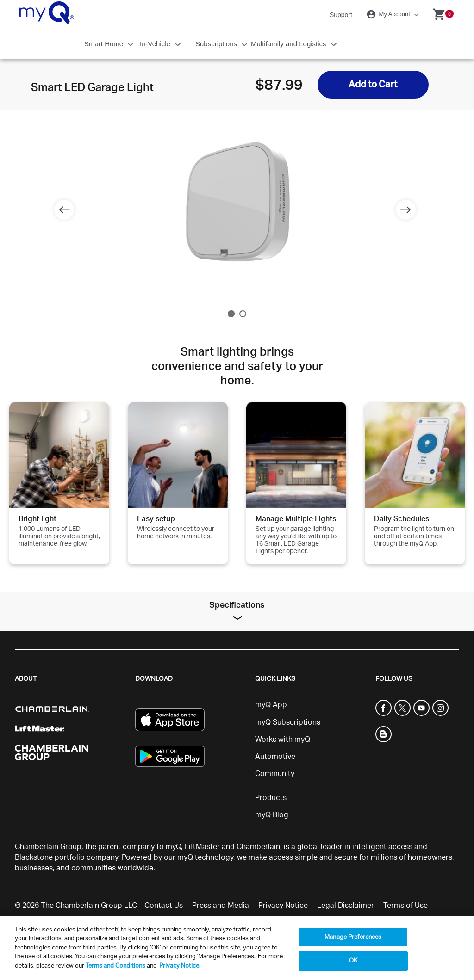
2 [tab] (243, 314)
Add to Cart (373, 85)
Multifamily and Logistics (290, 44)
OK (353, 961)
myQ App (271, 705)
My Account (390, 14)
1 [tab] (231, 314)
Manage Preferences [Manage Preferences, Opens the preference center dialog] (353, 937)
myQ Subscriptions (288, 722)
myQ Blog (272, 815)
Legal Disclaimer (346, 906)
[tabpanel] (237, 204)
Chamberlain (258, 847)
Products (271, 798)
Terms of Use (405, 906)
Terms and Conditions (115, 966)
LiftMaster (202, 847)
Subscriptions (217, 44)
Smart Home (105, 44)
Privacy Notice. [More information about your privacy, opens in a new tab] (180, 966)
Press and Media (221, 906)
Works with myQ (283, 740)
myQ (173, 847)
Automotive (275, 757)
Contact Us (164, 906)
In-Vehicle (156, 44)
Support (341, 15)
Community (275, 774)
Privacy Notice (283, 906)
